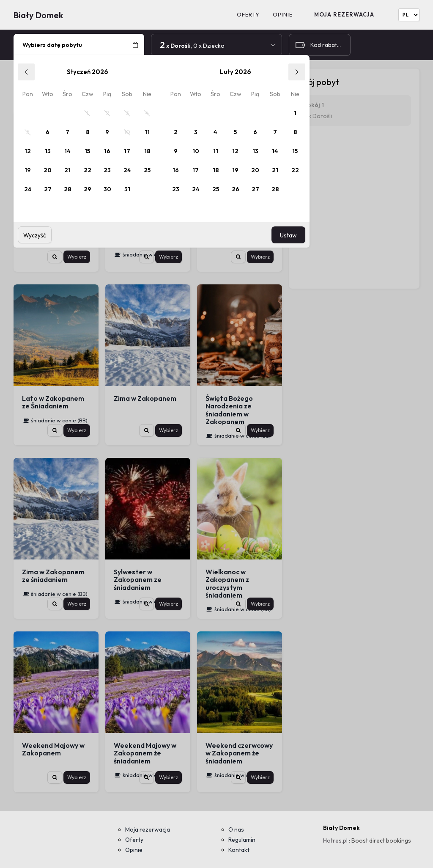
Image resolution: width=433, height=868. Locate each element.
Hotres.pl (335, 840)
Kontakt (239, 850)
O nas (236, 829)
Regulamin (242, 840)
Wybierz (77, 257)
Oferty (248, 15)
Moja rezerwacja (344, 14)
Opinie (283, 15)
